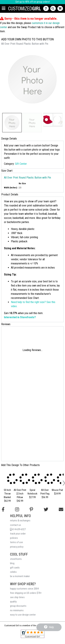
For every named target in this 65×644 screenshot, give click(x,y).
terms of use (16, 542)
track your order (18, 534)
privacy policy (17, 547)
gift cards (15, 568)
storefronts (16, 559)
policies (14, 538)
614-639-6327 (18, 529)
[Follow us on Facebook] (3, 509)
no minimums (17, 610)
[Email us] (61, 509)
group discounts (18, 606)
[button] (12, 123)
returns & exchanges (20, 521)
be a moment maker (20, 576)
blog (12, 563)
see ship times (17, 597)
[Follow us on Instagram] (17, 509)
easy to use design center (23, 615)
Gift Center (21, 164)
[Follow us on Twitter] (46, 509)
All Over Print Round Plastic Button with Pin (27, 178)
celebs (13, 572)
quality (13, 602)
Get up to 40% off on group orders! (33, 2)
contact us (16, 525)
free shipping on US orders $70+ (26, 593)
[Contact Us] (47, 9)
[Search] (54, 9)
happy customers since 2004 (24, 589)
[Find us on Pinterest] (31, 509)
